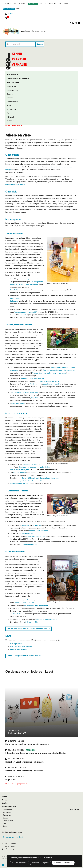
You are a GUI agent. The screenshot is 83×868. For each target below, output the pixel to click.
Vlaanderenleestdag (29, 545)
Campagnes (7, 815)
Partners (10, 98)
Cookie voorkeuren (19, 863)
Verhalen (19, 65)
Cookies (5, 800)
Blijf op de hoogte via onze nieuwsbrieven (24, 656)
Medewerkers (12, 90)
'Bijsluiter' (22, 481)
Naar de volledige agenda (15, 784)
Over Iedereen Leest (9, 807)
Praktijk (19, 59)
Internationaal (12, 102)
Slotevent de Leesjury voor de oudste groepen (27, 744)
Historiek (11, 117)
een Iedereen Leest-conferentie (36, 605)
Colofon (10, 121)
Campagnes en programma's (18, 79)
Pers (9, 113)
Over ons (7, 4)
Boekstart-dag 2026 (17, 733)
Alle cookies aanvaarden (63, 863)
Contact (53, 4)
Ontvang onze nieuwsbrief (13, 837)
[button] (62, 260)
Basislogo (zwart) (16, 644)
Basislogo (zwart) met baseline (21, 647)
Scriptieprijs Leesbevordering (46, 619)
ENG (18, 9)
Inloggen (10, 14)
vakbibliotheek (19, 614)
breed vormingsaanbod (22, 600)
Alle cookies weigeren (40, 863)
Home (8, 126)
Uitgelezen (35, 398)
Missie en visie (12, 75)
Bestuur (10, 94)
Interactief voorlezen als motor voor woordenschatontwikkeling (36, 753)
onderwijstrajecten (19, 403)
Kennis (17, 54)
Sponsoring (11, 110)
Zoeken (40, 44)
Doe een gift (9, 9)
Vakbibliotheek (20, 4)
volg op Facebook (9, 844)
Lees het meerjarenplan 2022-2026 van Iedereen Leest (29, 628)
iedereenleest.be (32, 622)
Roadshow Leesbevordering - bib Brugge (25, 762)
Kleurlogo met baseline (18, 649)
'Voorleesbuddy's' (35, 481)
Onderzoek (12, 86)
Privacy (4, 797)
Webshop (43, 4)
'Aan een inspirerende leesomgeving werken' (49, 373)
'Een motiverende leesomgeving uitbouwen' (59, 370)
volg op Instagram (9, 849)
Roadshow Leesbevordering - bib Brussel (25, 771)
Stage (9, 106)
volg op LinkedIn (8, 846)
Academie (33, 4)
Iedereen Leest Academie (24, 603)
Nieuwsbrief (65, 4)
